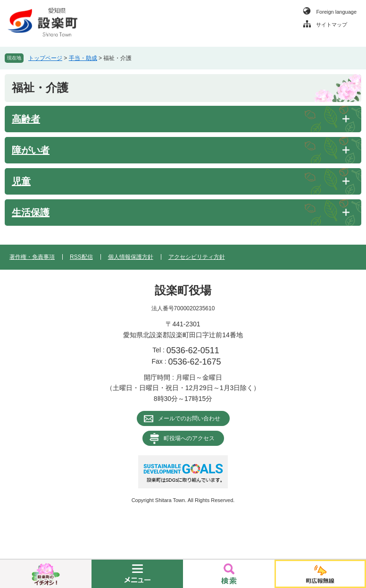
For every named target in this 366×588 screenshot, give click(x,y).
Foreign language (336, 12)
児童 (21, 181)
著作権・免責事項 (32, 257)
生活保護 (31, 213)
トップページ (45, 58)
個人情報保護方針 (131, 257)
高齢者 (26, 119)
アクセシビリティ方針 (197, 257)
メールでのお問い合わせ (189, 418)
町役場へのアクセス (189, 438)
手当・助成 (83, 58)
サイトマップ (332, 25)
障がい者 (31, 150)
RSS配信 (81, 257)
